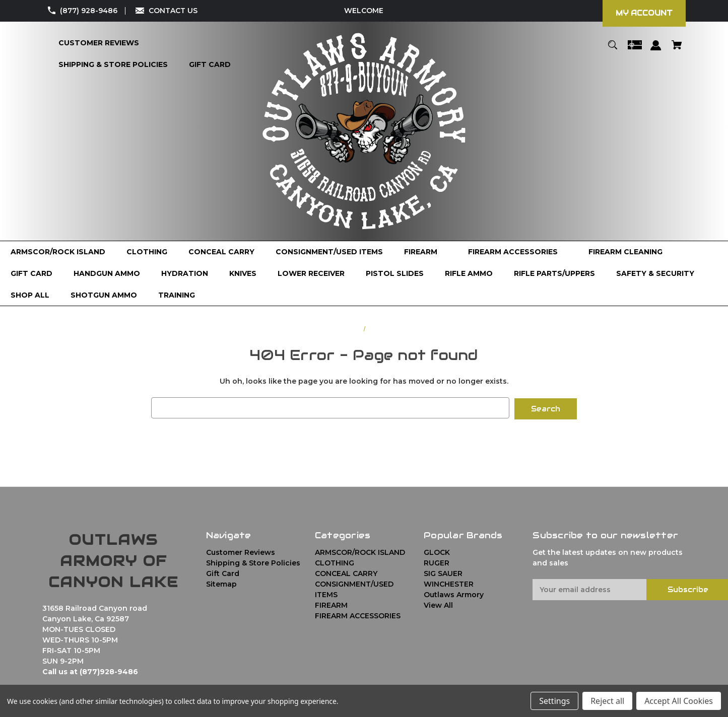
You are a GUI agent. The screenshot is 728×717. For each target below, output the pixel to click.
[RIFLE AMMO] (469, 274)
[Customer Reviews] (99, 43)
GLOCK (437, 551)
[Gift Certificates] (635, 50)
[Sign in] (656, 50)
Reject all (607, 701)
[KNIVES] (243, 274)
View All (438, 604)
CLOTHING (335, 562)
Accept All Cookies (679, 701)
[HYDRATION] (185, 274)
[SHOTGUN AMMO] (104, 295)
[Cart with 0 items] (677, 50)
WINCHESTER (449, 583)
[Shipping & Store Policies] (113, 65)
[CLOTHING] (147, 252)
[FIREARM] (425, 252)
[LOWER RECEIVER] (311, 274)
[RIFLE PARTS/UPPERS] (554, 274)
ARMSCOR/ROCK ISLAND (360, 551)
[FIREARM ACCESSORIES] (518, 252)
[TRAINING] (177, 295)
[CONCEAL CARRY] (221, 252)
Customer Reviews (241, 551)
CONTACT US (173, 11)
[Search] (613, 50)
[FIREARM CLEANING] (625, 252)
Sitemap (221, 583)
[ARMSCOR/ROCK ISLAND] (58, 252)
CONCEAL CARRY (346, 572)
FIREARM (331, 604)
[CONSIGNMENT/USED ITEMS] (329, 252)
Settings (554, 701)
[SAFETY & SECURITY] (655, 274)
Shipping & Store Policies (253, 562)
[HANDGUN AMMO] (107, 274)
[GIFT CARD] (31, 274)
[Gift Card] (210, 65)
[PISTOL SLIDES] (395, 274)
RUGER (437, 562)
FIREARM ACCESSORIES (358, 615)
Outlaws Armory (454, 594)
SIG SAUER (443, 572)
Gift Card (223, 572)
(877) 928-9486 (89, 11)
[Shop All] (30, 295)
